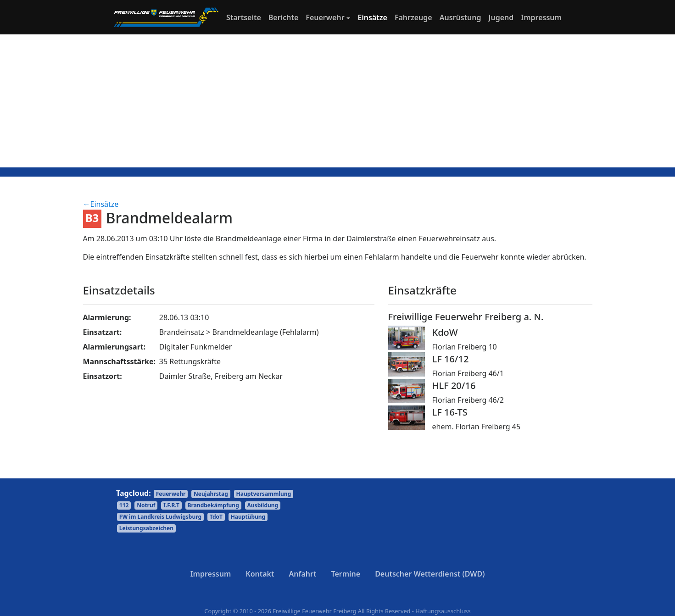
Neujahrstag (211, 494)
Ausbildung (263, 505)
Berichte (283, 17)
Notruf (146, 505)
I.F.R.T (171, 505)
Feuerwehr (325, 17)
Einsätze (372, 17)
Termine (346, 574)
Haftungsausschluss (443, 611)
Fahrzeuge (413, 17)
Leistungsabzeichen (146, 528)
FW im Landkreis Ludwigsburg (160, 517)
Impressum (541, 17)
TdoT (216, 517)
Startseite (245, 17)
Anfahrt (303, 574)
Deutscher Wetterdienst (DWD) (430, 574)
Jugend (501, 17)
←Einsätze (101, 204)
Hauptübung (248, 517)
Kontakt (260, 574)
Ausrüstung (460, 17)
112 (124, 505)
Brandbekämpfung (213, 505)
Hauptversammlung (264, 494)
